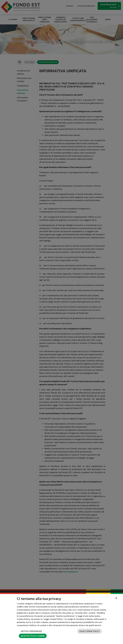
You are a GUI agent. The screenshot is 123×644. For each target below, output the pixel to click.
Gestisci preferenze (31, 631)
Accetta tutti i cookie (33, 636)
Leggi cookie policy (89, 631)
